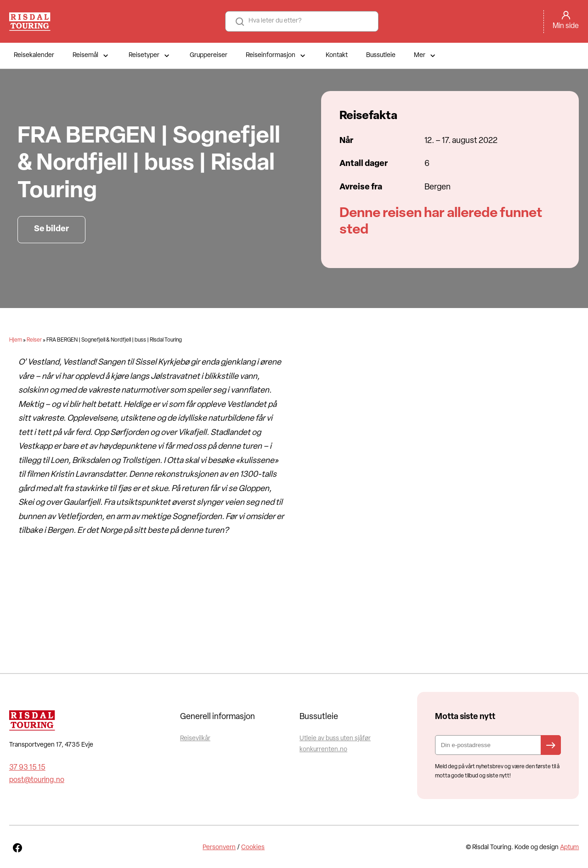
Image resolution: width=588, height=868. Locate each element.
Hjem (16, 340)
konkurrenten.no (323, 750)
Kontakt (337, 55)
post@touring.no (37, 780)
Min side (566, 26)
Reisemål (91, 56)
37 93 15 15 (27, 768)
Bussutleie (381, 55)
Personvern (219, 848)
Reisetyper (150, 56)
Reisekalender (34, 55)
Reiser (34, 340)
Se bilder (51, 229)
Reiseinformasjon (277, 56)
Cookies (253, 848)
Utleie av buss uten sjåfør (335, 739)
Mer (426, 56)
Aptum (569, 848)
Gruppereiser (209, 55)
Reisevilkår (195, 739)
